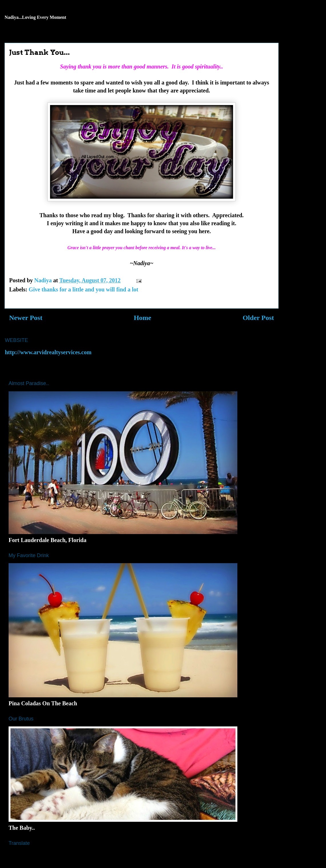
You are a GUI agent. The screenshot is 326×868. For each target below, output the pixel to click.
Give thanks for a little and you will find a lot (83, 289)
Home (143, 318)
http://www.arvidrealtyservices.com (48, 352)
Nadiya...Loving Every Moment (35, 17)
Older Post (258, 318)
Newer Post (26, 318)
